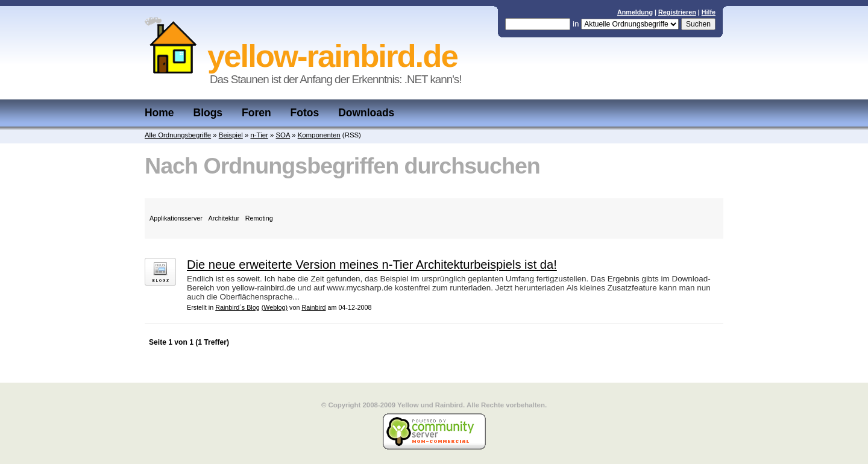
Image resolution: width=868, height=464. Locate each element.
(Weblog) (275, 307)
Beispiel (231, 135)
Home (159, 113)
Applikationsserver (176, 218)
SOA (283, 135)
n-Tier (259, 135)
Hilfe (709, 12)
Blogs (208, 113)
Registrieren (677, 12)
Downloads (366, 113)
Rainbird (313, 307)
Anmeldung (635, 12)
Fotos (305, 113)
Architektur (224, 218)
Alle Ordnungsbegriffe (178, 135)
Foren (256, 113)
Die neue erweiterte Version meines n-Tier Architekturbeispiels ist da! (372, 265)
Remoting (259, 218)
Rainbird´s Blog (237, 307)
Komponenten (319, 135)
